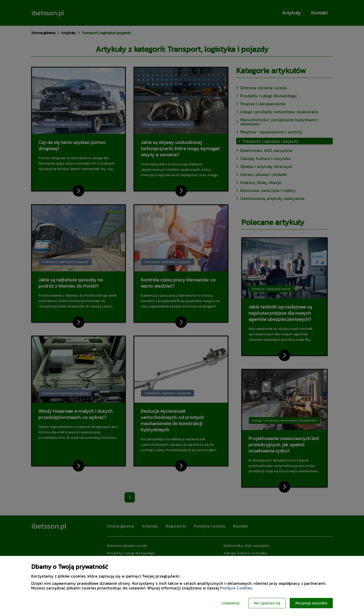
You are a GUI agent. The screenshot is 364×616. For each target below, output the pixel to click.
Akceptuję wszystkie (311, 603)
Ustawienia (230, 603)
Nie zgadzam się (267, 603)
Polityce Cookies (236, 588)
